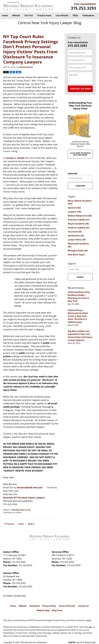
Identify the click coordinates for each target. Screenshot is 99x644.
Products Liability (78, 228)
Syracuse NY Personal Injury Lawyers (24, 498)
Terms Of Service (67, 606)
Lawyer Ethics (77, 240)
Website (16, 16)
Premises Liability (79, 220)
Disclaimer (35, 606)
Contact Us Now (80, 89)
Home (5, 16)
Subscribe (73, 173)
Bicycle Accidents (78, 224)
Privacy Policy (49, 606)
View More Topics (76, 255)
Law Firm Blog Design (82, 642)
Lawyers (74, 212)
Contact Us (83, 606)
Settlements (76, 236)
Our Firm (29, 16)
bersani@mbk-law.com (30, 487)
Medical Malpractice (80, 216)
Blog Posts (57, 610)
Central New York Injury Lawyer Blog (28, 6)
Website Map (43, 610)
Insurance (75, 232)
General (74, 208)
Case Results (62, 16)
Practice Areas (44, 16)
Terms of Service (78, 620)
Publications (88, 16)
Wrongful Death (78, 251)
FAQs (75, 16)
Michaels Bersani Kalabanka (34, 642)
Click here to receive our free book (80, 154)
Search (80, 277)
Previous (9, 524)
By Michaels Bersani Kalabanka (83, 6)
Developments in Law (21, 510)
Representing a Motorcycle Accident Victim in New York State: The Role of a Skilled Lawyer (78, 316)
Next (31, 524)
